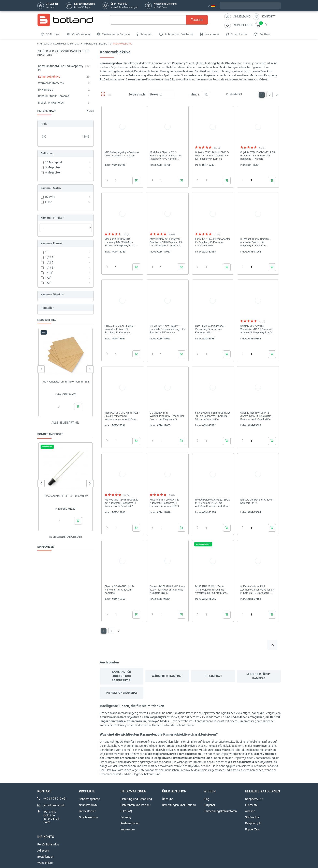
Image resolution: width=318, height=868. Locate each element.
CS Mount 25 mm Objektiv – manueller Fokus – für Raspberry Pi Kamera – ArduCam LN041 (120, 329)
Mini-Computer (78, 34)
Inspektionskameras (51, 103)
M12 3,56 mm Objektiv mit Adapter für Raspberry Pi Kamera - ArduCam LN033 (164, 503)
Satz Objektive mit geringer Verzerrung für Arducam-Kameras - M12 (210, 329)
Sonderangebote (89, 799)
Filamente (251, 805)
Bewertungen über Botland (179, 805)
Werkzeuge (209, 34)
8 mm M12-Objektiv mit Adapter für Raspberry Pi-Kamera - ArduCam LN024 (213, 242)
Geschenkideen (88, 817)
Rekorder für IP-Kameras (54, 96)
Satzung (126, 817)
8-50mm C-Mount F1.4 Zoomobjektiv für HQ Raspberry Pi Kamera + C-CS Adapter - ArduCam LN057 (257, 590)
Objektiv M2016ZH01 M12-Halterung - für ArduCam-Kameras (119, 590)
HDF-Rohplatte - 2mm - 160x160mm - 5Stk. (67, 382)
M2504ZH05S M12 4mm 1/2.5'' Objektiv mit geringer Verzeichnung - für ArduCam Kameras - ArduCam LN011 (122, 416)
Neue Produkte (88, 805)
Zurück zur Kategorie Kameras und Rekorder (63, 53)
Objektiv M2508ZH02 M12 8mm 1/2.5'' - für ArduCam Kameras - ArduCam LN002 (167, 590)
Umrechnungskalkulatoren (220, 811)
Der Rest (262, 34)
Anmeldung (242, 16)
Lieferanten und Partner (135, 805)
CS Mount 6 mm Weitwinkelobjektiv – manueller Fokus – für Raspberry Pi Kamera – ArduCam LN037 (167, 416)
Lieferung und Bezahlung (136, 799)
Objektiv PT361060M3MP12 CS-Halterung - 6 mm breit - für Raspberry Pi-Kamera (258, 156)
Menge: (195, 94)
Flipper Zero (253, 829)
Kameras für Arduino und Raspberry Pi (121, 676)
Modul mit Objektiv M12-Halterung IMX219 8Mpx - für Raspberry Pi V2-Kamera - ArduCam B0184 (166, 156)
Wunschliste (45, 863)
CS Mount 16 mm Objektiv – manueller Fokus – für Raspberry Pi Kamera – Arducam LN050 (256, 242)
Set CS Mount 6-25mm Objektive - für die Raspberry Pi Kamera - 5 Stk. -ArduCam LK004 (213, 416)
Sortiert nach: (137, 94)
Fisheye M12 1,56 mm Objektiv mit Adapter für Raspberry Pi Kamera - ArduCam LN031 (121, 503)
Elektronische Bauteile (113, 34)
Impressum (128, 829)
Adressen (43, 851)
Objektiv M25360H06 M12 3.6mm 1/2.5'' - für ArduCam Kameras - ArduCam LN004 (256, 416)
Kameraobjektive (49, 77)
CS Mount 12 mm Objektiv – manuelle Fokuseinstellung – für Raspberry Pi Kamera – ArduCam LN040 (168, 329)
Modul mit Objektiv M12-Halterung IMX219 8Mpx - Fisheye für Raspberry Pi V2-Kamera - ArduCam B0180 (120, 242)
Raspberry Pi (253, 823)
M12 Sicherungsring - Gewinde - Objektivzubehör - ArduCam (122, 154)
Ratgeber (209, 805)
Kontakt (268, 16)
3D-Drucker (252, 817)
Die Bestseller (87, 811)
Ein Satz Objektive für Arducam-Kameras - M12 (258, 501)
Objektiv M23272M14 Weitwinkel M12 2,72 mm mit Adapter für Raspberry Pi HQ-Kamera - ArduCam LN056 (256, 329)
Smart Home (236, 34)
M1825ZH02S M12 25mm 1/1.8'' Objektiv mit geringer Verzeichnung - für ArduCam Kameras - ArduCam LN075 (211, 590)
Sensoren (144, 34)
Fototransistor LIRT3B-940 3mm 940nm (66, 496)
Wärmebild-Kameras (51, 83)
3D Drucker (50, 34)
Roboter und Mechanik (176, 34)
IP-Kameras (46, 90)
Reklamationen (130, 823)
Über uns (168, 799)
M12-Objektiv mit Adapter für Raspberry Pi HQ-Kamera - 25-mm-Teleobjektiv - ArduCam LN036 (166, 242)
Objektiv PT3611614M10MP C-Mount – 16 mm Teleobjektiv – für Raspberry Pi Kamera (212, 156)
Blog (206, 799)
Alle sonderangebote (66, 537)
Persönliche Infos (48, 844)
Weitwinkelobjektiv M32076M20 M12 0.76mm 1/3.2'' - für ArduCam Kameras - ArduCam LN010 (213, 503)
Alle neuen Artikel (66, 423)
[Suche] (159, 20)
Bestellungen (45, 857)
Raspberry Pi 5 (254, 799)
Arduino (250, 811)
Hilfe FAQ (126, 811)
